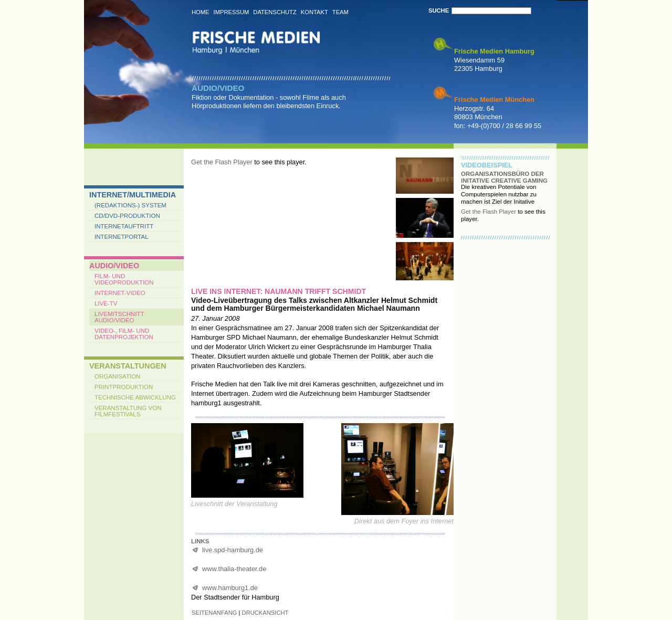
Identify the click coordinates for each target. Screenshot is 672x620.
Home (201, 12)
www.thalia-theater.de (234, 569)
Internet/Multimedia (133, 195)
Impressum (232, 12)
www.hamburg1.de (230, 588)
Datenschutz (275, 12)
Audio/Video (114, 266)
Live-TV (106, 303)
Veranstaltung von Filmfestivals (128, 411)
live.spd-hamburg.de (233, 550)
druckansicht (265, 613)
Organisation (117, 376)
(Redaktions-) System (130, 205)
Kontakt (314, 12)
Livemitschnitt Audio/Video (119, 317)
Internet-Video (120, 293)
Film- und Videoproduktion (124, 279)
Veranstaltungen (128, 366)
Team (340, 12)
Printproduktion (124, 387)
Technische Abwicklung (135, 397)
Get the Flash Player (222, 162)
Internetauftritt (124, 226)
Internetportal (122, 237)
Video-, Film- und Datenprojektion (124, 334)
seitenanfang (214, 613)
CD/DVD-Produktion (127, 216)
